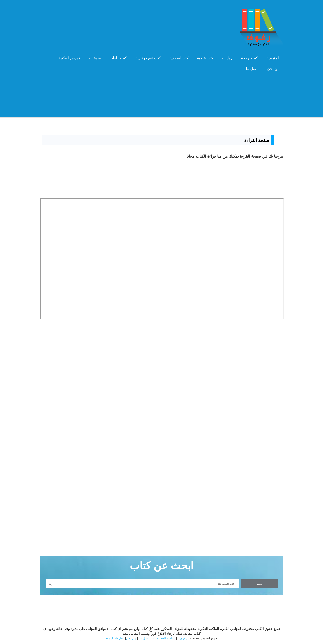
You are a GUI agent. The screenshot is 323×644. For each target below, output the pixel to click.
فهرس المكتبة (70, 58)
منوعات (95, 58)
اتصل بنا (252, 69)
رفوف (183, 638)
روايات (227, 58)
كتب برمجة (249, 58)
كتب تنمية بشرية (148, 58)
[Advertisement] (162, 105)
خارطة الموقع (114, 638)
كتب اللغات (118, 58)
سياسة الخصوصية (164, 638)
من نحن (273, 69)
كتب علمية (205, 58)
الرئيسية (273, 58)
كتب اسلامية (179, 58)
